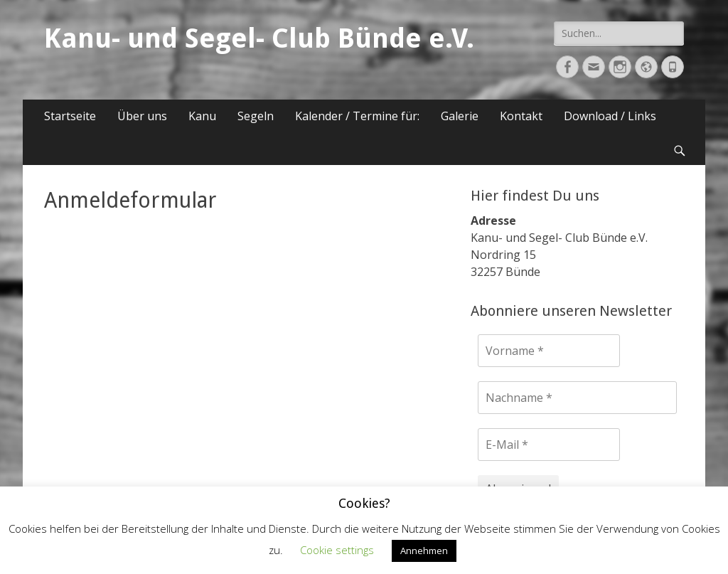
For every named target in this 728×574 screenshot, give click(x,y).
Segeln (256, 116)
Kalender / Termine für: (357, 116)
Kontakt (521, 116)
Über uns (142, 116)
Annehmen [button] (424, 551)
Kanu (202, 116)
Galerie (460, 116)
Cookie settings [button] (337, 550)
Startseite (70, 116)
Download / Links (610, 116)
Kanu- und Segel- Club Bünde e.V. (259, 38)
